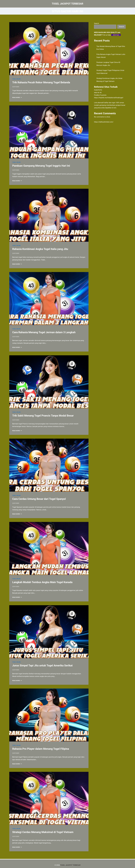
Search (96, 23)
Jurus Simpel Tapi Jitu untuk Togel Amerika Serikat (42, 665)
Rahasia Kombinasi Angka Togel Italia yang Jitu (40, 249)
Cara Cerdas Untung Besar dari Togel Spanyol (39, 499)
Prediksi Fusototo (100, 95)
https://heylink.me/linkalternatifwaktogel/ (109, 98)
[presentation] (49, 49)
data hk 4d (98, 93)
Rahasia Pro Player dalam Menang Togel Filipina (41, 749)
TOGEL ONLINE (16, 79)
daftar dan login (110, 103)
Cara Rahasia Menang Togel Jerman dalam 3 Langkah (44, 332)
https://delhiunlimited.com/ (104, 122)
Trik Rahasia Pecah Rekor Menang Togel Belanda (41, 82)
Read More (17, 97)
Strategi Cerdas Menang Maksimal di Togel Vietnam (43, 832)
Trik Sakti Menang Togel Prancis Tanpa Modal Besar (43, 416)
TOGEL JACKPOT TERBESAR (70, 865)
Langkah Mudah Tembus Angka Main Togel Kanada (42, 582)
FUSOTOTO (98, 90)
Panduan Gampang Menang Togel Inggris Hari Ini (41, 166)
